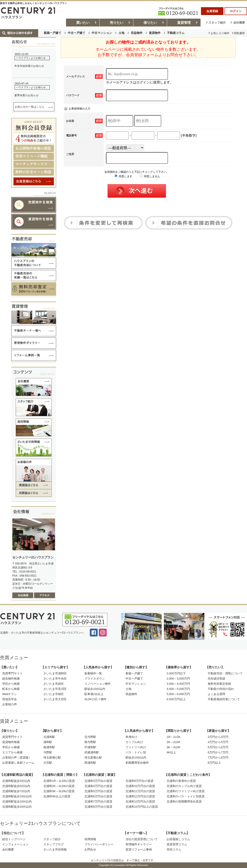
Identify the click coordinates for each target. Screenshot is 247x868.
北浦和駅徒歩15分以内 (17, 801)
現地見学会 (10, 699)
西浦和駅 (90, 763)
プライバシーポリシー (99, 844)
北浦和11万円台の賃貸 (140, 791)
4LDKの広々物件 (95, 699)
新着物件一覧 (93, 673)
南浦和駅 (49, 747)
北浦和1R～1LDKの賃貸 (59, 781)
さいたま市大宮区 (55, 699)
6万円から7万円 (218, 752)
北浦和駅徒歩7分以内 (16, 791)
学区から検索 (11, 684)
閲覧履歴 (239, 33)
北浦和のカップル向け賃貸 (184, 786)
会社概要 (239, 23)
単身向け (131, 737)
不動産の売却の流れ (221, 689)
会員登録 (212, 11)
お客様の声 (10, 704)
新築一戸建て (53, 33)
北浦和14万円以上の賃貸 (142, 807)
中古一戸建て (77, 33)
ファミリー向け (136, 747)
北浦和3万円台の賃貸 (98, 781)
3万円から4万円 (218, 737)
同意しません (150, 176)
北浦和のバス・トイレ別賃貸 (186, 796)
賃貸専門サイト (12, 737)
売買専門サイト (12, 673)
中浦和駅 (90, 747)
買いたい (83, 23)
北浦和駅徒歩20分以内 (17, 807)
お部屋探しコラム (178, 839)
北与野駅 (90, 737)
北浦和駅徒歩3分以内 (16, 781)
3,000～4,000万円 (178, 684)
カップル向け (134, 742)
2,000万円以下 (176, 673)
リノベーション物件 (98, 684)
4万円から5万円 (218, 742)
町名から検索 (11, 689)
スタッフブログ (54, 844)
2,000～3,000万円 (178, 679)
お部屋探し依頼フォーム (18, 763)
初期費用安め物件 (137, 763)
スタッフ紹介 (217, 23)
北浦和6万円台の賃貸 (98, 796)
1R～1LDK (174, 737)
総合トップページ (14, 839)
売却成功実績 (216, 679)
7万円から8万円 (218, 758)
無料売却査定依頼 (219, 684)
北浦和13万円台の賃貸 (140, 801)
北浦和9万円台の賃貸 (139, 781)
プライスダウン (95, 679)
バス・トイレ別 (136, 752)
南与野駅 (90, 742)
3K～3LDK (173, 747)
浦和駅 (48, 742)
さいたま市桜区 (54, 694)
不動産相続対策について (224, 699)
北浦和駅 (49, 737)
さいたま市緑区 (54, 684)
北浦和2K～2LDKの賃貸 (59, 786)
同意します (123, 176)
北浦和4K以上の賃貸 (57, 796)
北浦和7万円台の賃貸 (98, 801)
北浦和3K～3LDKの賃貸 (59, 791)
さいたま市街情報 (55, 849)
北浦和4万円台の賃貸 (98, 786)
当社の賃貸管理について (142, 839)
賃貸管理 (184, 23)
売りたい (117, 23)
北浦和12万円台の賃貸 (140, 796)
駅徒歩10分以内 (95, 689)
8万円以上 (214, 763)
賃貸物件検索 (11, 742)
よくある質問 (216, 694)
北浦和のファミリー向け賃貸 (186, 791)
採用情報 (90, 839)
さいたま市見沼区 (55, 689)
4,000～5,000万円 (178, 689)
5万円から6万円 (218, 747)
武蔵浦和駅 (92, 752)
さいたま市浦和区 (55, 673)
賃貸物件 (155, 33)
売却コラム (174, 849)
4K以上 (171, 752)
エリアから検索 (12, 752)
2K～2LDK (173, 742)
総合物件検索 (11, 679)
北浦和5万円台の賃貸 (98, 791)
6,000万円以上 (176, 699)
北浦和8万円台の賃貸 (98, 807)
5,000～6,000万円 (178, 694)
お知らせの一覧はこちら (30, 107)
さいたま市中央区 (55, 679)
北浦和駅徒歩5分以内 (16, 786)
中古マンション (102, 33)
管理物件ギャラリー (139, 844)
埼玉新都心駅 (52, 758)
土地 (121, 33)
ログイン (236, 11)
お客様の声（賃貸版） (17, 758)
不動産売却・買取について (225, 673)
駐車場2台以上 (94, 694)
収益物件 (137, 33)
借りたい (150, 23)
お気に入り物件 (220, 33)
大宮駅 (48, 763)
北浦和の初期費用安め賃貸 (184, 801)
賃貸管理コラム (177, 844)
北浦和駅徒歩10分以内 (17, 796)
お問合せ (90, 849)
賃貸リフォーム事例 (139, 849)
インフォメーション (15, 844)
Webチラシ (10, 694)
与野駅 (48, 752)
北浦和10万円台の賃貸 (140, 786)
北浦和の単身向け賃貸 (181, 781)
